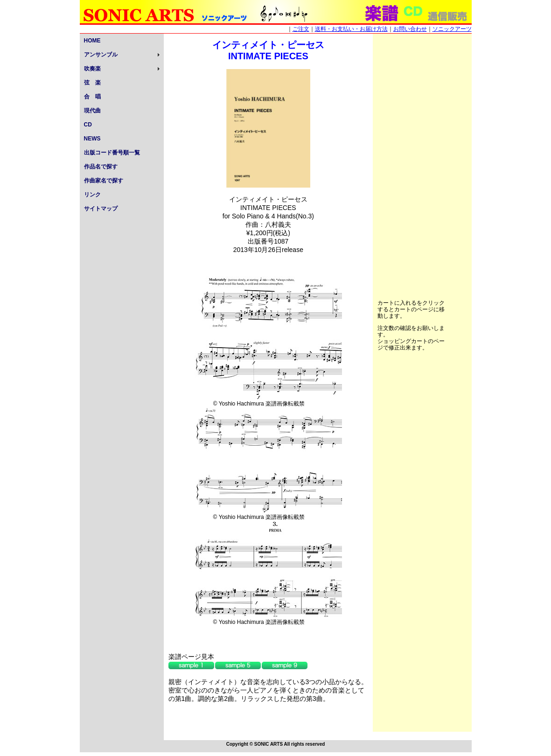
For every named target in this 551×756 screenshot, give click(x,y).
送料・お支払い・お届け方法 (351, 29)
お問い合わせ (410, 29)
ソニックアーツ (452, 29)
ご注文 (301, 29)
